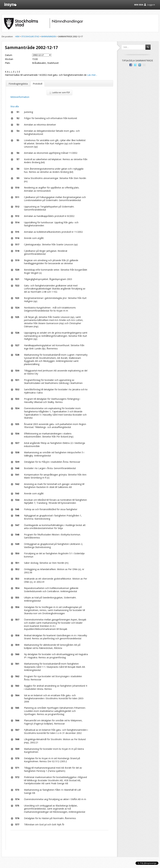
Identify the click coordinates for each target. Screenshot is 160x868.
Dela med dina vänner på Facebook (131, 65)
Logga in (151, 5)
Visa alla (15, 106)
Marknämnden (49, 37)
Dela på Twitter (135, 65)
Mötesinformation (20, 97)
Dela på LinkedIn (140, 65)
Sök (149, 49)
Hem (17, 37)
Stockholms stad (30, 37)
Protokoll (38, 84)
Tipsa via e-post (144, 65)
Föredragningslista (18, 84)
